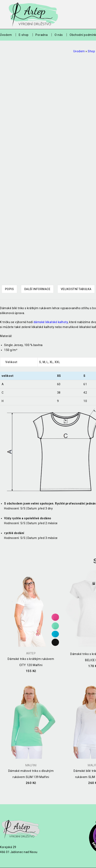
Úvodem (6, 35)
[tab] (9, 289)
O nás (59, 35)
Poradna (42, 35)
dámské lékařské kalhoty (51, 322)
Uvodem (79, 51)
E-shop (24, 35)
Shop (91, 51)
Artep (31, 653)
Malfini (31, 765)
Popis (9, 289)
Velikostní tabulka (76, 289)
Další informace (37, 289)
